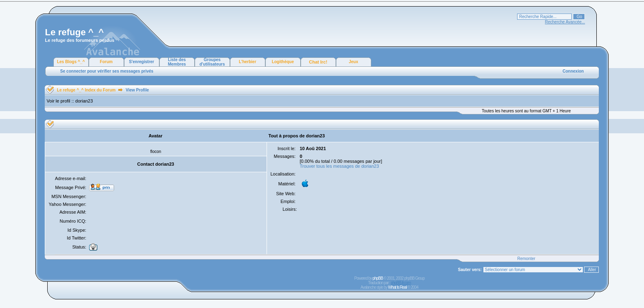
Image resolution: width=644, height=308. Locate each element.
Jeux (353, 62)
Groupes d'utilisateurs (212, 62)
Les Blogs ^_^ (71, 62)
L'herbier (247, 62)
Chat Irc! (318, 62)
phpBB (378, 278)
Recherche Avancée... (565, 22)
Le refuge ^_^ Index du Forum (86, 90)
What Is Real (397, 287)
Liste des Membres (177, 62)
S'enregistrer (141, 62)
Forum (106, 62)
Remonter (526, 259)
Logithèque (283, 62)
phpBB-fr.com (401, 283)
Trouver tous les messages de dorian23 (339, 166)
